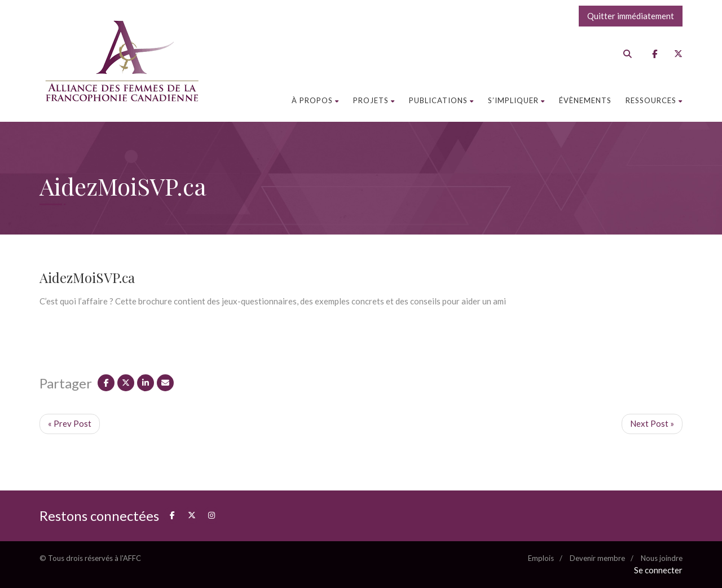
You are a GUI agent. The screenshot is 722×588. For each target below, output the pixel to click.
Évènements (585, 100)
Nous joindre (662, 558)
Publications (441, 100)
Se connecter (658, 570)
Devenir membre (597, 558)
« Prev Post (70, 423)
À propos (315, 100)
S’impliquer (516, 100)
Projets (374, 100)
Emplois (541, 558)
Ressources (654, 100)
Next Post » (652, 423)
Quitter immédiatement (631, 16)
